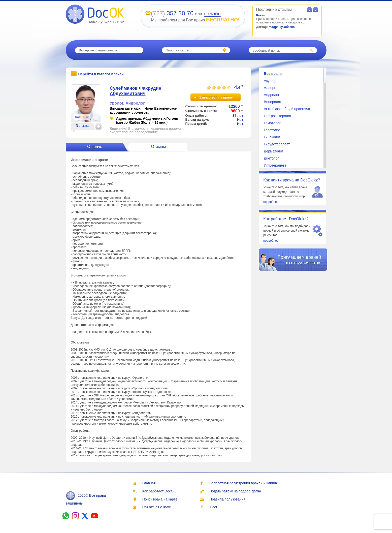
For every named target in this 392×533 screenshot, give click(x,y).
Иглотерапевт (275, 165)
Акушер (270, 81)
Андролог (135, 103)
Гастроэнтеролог (277, 116)
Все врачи (273, 74)
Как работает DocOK (159, 491)
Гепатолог (272, 130)
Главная (149, 483)
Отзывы (159, 147)
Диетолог (271, 158)
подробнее (271, 202)
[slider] (219, 88)
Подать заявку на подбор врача (235, 491)
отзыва (84, 126)
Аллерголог (273, 88)
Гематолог (272, 123)
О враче (95, 147)
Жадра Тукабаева (282, 27)
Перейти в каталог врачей (101, 74)
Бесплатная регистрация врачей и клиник (243, 483)
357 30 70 (180, 13)
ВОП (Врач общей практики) (287, 109)
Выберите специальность (98, 50)
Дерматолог (273, 151)
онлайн (212, 14)
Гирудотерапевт (277, 144)
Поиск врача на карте (160, 499)
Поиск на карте (177, 50)
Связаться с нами (157, 507)
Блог (214, 507)
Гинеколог (272, 137)
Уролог (117, 103)
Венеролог (272, 102)
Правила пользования (227, 499)
